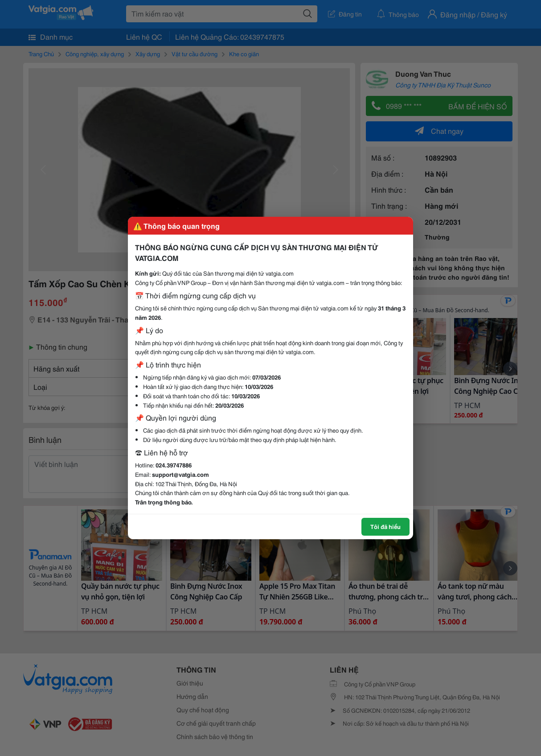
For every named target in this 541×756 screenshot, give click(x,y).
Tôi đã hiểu (385, 526)
